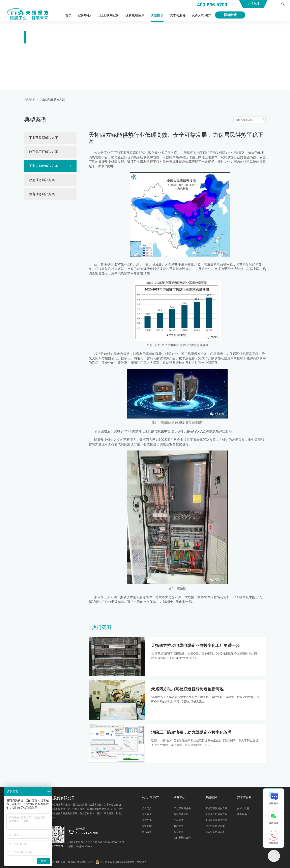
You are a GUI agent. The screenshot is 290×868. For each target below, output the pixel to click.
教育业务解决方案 (42, 194)
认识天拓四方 (201, 15)
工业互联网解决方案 (43, 138)
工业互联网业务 (108, 15)
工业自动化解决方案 (52, 99)
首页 (68, 15)
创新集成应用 (135, 15)
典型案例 (157, 15)
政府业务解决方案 (42, 180)
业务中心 (84, 15)
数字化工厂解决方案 (43, 152)
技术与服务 (178, 15)
